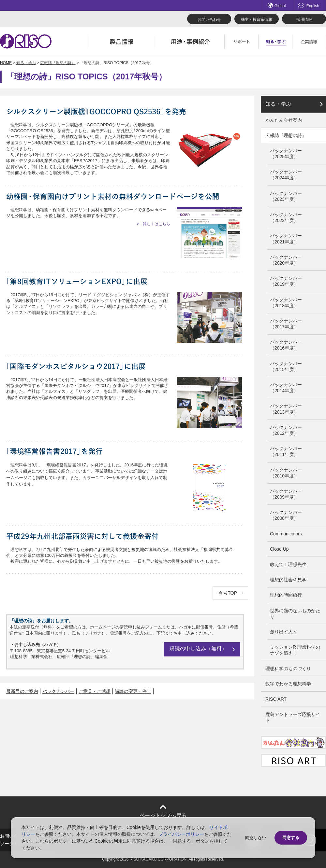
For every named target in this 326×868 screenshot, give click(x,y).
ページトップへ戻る (163, 815)
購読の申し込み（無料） (198, 648)
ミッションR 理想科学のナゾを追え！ (295, 650)
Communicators (286, 534)
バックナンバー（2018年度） (286, 303)
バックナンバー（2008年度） (286, 515)
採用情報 (304, 20)
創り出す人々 (284, 632)
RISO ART (276, 699)
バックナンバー (58, 691)
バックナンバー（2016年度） (286, 345)
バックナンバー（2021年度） (286, 239)
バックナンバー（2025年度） (286, 154)
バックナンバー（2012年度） (286, 430)
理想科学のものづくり (288, 668)
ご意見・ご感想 (95, 691)
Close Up (279, 549)
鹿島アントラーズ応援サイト (293, 717)
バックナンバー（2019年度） (286, 281)
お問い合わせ (209, 20)
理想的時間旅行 (286, 595)
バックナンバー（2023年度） (286, 196)
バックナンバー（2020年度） (286, 260)
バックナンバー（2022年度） (286, 217)
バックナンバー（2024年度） (286, 175)
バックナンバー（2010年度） (286, 473)
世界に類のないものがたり (295, 613)
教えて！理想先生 (288, 564)
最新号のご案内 (22, 691)
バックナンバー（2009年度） (286, 494)
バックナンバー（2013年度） (286, 409)
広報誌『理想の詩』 (58, 63)
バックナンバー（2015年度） (286, 366)
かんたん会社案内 (284, 120)
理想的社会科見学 (288, 580)
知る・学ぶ (26, 63)
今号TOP (228, 593)
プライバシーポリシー (181, 834)
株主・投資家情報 (257, 20)
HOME (6, 63)
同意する (291, 838)
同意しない (256, 838)
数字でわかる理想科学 (288, 684)
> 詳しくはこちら (153, 224)
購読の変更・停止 (133, 691)
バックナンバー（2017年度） (286, 324)
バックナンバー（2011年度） (286, 451)
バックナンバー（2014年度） (286, 388)
